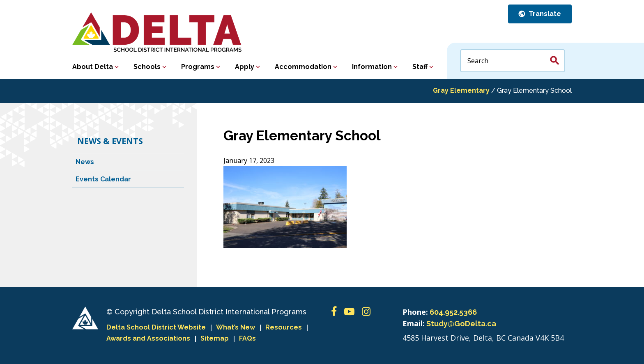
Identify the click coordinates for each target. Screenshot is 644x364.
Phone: (415, 312)
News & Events (110, 141)
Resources (284, 327)
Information (372, 67)
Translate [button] (544, 14)
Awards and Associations (148, 338)
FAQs (247, 338)
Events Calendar (103, 179)
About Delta (93, 67)
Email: (414, 323)
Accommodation (303, 67)
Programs (198, 67)
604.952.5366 (453, 312)
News (85, 162)
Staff (420, 67)
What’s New (236, 327)
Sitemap (215, 338)
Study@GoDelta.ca (461, 324)
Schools (147, 67)
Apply (245, 67)
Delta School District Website (156, 327)
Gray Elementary (461, 90)
